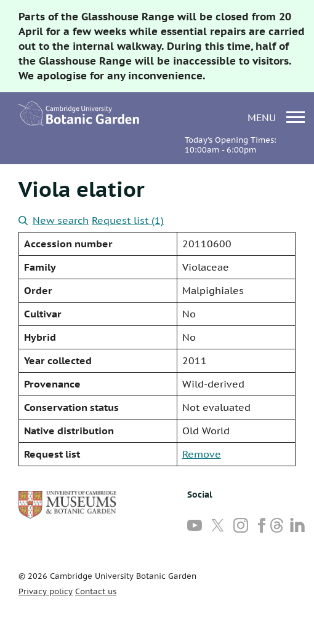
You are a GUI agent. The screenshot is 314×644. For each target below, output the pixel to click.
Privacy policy (46, 591)
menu (276, 117)
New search (54, 220)
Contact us (96, 591)
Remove (202, 454)
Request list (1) (128, 220)
